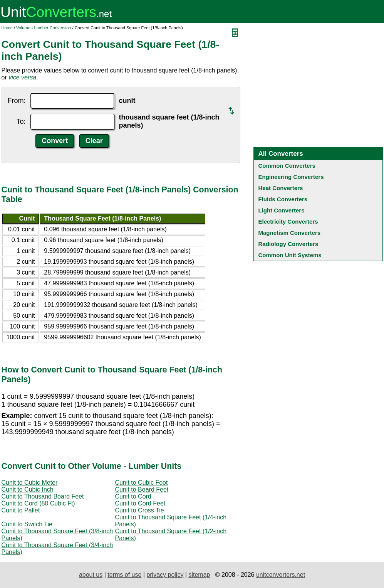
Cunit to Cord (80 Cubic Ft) (38, 503)
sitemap (199, 575)
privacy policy (165, 575)
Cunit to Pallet (21, 510)
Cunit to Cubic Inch (28, 489)
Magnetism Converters (290, 233)
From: (17, 101)
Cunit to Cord (133, 496)
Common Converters (287, 166)
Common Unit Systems (290, 255)
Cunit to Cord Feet (140, 503)
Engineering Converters (291, 177)
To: (21, 121)
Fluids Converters (283, 199)
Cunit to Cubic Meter (30, 483)
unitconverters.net (281, 575)
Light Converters (282, 210)
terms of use (124, 575)
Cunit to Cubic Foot (142, 483)
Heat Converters (281, 188)
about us (91, 575)
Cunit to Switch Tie (27, 524)
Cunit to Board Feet (142, 489)
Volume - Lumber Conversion (44, 28)
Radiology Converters (288, 244)
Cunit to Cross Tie (140, 510)
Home (7, 28)
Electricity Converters (288, 222)
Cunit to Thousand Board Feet (43, 496)
